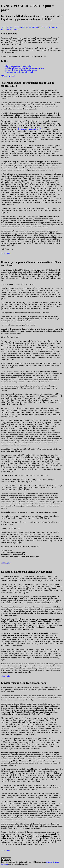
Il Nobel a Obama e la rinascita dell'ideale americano (25, 68)
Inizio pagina (6, 253)
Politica (24, 27)
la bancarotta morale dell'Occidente (31, 129)
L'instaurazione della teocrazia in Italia (19, 72)
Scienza (9, 27)
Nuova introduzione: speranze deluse (19, 66)
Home (3, 27)
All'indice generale (8, 76)
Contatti (16, 29)
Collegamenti (33, 27)
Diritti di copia (44, 27)
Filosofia (17, 27)
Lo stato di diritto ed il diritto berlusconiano (21, 70)
